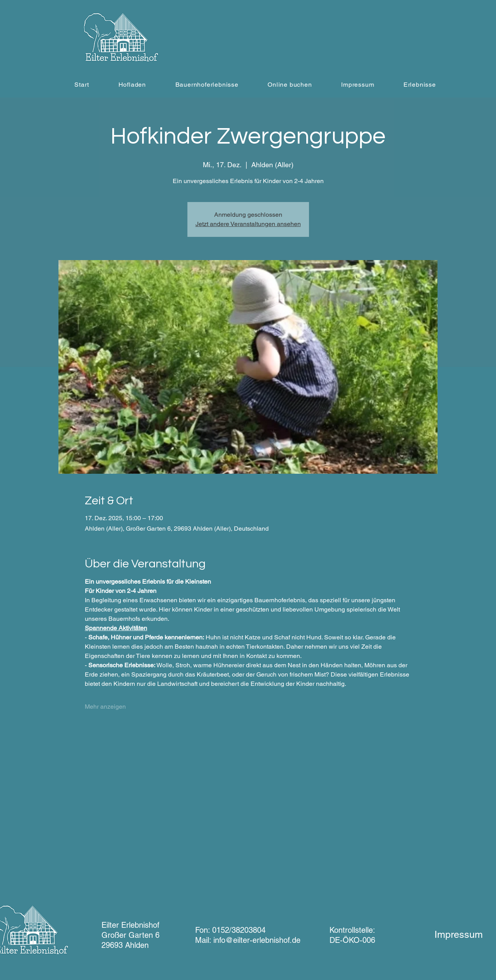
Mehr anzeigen (105, 707)
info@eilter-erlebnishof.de (257, 940)
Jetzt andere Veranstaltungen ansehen (248, 224)
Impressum (459, 935)
